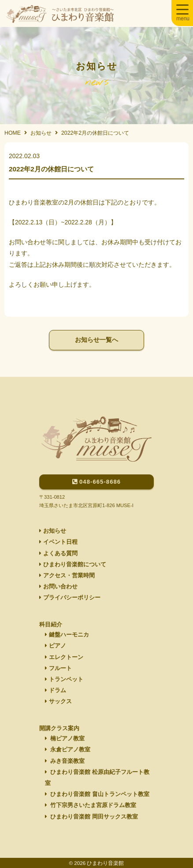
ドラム (56, 690)
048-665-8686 (96, 482)
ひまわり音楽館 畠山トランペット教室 (97, 794)
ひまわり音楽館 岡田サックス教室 (91, 817)
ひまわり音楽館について (73, 565)
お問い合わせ (58, 587)
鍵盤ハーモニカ (67, 635)
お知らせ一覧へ (96, 340)
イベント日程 (58, 542)
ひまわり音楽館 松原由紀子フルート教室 (97, 778)
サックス (58, 701)
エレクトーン (64, 657)
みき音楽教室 (65, 761)
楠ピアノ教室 (65, 739)
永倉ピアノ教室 (68, 750)
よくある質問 (58, 553)
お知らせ (53, 531)
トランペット (64, 679)
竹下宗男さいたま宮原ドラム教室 (91, 805)
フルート (58, 668)
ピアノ (56, 646)
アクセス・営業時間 (67, 576)
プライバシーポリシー (70, 598)
